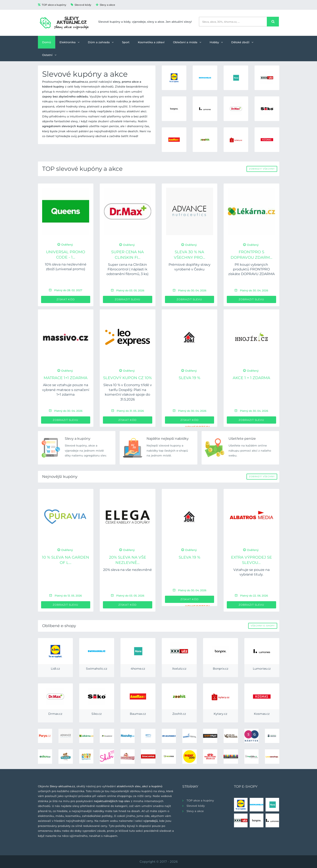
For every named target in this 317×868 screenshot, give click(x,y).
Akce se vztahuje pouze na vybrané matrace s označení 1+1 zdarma (66, 390)
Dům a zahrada (101, 42)
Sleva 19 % (190, 378)
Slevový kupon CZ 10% (127, 378)
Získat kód (66, 299)
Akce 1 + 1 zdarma (251, 378)
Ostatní (49, 55)
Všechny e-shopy (263, 626)
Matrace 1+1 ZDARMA (66, 378)
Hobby (216, 42)
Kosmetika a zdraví (151, 42)
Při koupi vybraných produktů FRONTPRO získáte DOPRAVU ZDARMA (251, 269)
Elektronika (69, 42)
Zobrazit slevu (128, 299)
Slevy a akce (105, 5)
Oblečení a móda (187, 42)
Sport (126, 42)
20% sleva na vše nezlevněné (127, 570)
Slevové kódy (81, 5)
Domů (47, 42)
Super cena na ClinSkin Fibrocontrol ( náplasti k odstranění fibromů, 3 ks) (127, 269)
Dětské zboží (242, 42)
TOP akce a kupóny (52, 5)
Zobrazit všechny (262, 169)
